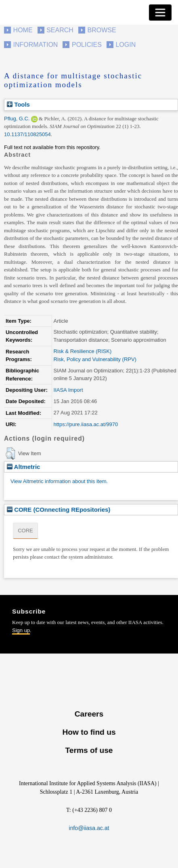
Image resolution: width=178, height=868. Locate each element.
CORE (25, 531)
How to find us (89, 732)
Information (36, 45)
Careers (89, 714)
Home (23, 30)
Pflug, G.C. (17, 119)
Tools (18, 104)
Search (60, 30)
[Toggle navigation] (160, 13)
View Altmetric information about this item (58, 481)
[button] (10, 454)
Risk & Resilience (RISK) (83, 351)
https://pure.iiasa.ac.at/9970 (86, 424)
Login (126, 45)
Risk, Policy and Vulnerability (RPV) (95, 359)
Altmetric (23, 467)
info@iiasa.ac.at (89, 828)
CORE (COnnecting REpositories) (59, 510)
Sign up (21, 630)
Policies (87, 45)
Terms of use (89, 750)
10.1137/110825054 (27, 134)
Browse (102, 30)
